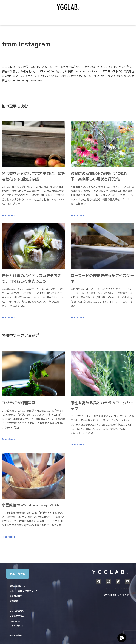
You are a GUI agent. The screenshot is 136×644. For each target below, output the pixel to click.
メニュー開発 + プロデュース (23, 591)
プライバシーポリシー (20, 625)
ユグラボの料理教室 (19, 403)
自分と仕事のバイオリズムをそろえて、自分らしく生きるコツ (32, 278)
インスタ (115, 588)
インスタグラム (17, 616)
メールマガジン (17, 611)
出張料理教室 (16, 596)
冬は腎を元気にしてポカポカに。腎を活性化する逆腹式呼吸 (33, 176)
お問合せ (14, 601)
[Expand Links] (122, 638)
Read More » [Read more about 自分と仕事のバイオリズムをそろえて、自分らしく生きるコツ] (8, 317)
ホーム (108, 588)
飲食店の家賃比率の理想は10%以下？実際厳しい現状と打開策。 (99, 176)
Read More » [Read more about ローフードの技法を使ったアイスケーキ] (77, 317)
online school (16, 635)
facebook (15, 621)
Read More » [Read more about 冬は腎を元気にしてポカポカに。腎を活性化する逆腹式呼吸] (8, 215)
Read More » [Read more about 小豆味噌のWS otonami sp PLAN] (8, 537)
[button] (68, 17)
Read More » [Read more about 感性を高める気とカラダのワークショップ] (77, 444)
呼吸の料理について (19, 586)
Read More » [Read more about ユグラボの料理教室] (8, 439)
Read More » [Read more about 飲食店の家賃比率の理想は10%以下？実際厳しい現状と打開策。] (77, 215)
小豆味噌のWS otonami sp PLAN (31, 505)
